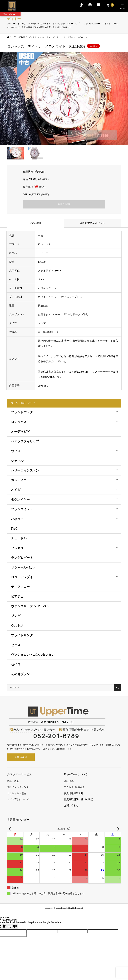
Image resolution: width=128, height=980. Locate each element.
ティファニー (20, 587)
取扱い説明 (13, 781)
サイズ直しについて (18, 799)
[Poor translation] (13, 926)
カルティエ (19, 480)
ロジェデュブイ (22, 577)
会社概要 (69, 781)
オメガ (16, 490)
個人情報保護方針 (74, 793)
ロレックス (19, 422)
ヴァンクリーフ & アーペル (30, 606)
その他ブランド (22, 674)
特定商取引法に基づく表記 (78, 799)
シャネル (17, 461)
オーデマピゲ (20, 432)
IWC (14, 529)
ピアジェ (17, 597)
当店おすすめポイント (92, 223)
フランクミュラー (23, 509)
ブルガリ (17, 548)
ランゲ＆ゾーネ (22, 558)
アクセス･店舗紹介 (74, 787)
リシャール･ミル (23, 567)
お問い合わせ (21, 757)
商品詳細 (36, 223)
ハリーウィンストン (25, 470)
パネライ (17, 519)
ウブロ (16, 451)
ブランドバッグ (22, 412)
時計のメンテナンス (18, 787)
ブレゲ (16, 616)
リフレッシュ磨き (17, 793)
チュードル (19, 538)
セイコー (17, 664)
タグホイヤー (20, 500)
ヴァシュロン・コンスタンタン (33, 655)
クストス (17, 626)
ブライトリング (22, 635)
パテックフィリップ (25, 441)
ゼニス (16, 645)
